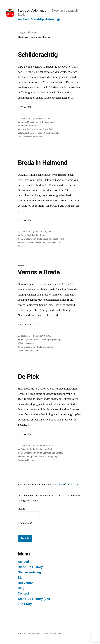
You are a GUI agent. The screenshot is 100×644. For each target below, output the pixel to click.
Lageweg (47, 453)
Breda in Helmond (43, 163)
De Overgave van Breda (38, 129)
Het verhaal (26, 583)
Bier (21, 578)
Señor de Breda (34, 340)
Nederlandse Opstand (28, 456)
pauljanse (25, 118)
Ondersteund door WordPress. (51, 634)
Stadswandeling (29, 572)
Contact (24, 593)
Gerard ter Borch (36, 133)
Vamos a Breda (39, 272)
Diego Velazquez (50, 239)
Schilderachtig (38, 55)
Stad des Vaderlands (32, 10)
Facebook (57, 485)
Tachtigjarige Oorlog (27, 126)
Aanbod (23, 19)
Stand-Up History (43, 19)
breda (24, 129)
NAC (41, 122)
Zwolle (39, 137)
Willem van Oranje (26, 343)
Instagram (72, 485)
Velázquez (36, 351)
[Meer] (58, 20)
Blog (21, 588)
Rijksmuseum (24, 351)
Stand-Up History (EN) (34, 599)
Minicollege (32, 122)
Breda (24, 122)
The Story (25, 604)
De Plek (28, 377)
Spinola (42, 456)
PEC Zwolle (54, 133)
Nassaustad (49, 122)
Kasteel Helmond (38, 243)
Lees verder (27, 107)
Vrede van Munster (26, 137)
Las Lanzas (48, 347)
